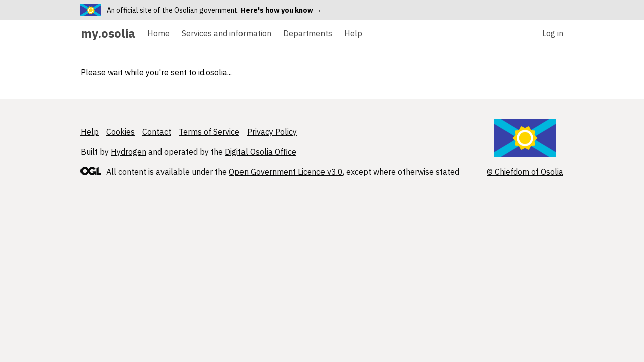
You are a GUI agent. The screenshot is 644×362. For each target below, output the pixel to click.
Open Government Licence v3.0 (286, 172)
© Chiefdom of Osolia (525, 172)
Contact (157, 132)
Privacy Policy (272, 132)
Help (353, 33)
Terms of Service (209, 132)
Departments (308, 33)
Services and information (226, 33)
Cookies (120, 132)
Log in (553, 33)
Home (158, 33)
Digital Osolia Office (261, 152)
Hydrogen (129, 152)
